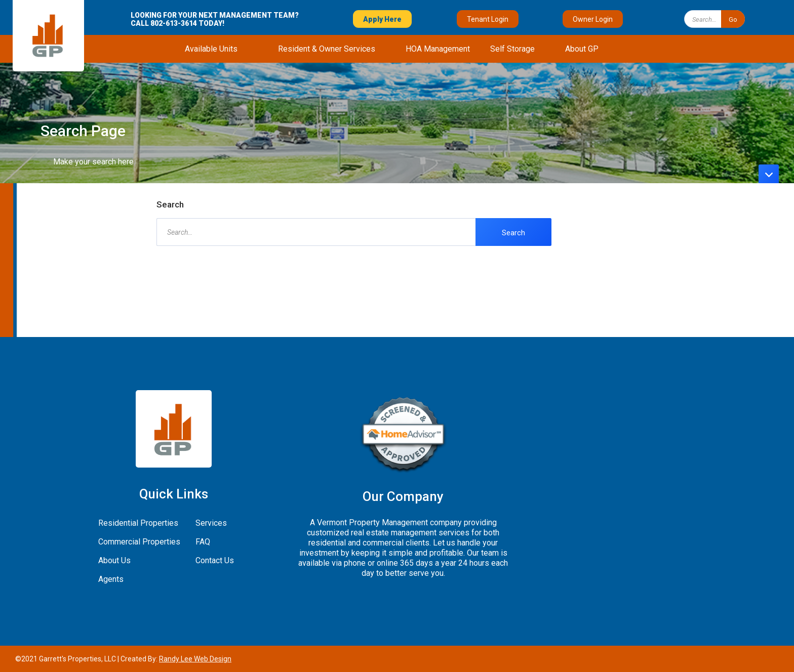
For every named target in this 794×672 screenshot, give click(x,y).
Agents (111, 579)
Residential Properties (138, 523)
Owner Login (593, 19)
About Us (114, 560)
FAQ (203, 542)
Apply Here (382, 19)
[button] (211, 49)
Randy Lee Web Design (195, 659)
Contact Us (215, 560)
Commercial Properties (139, 542)
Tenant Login (488, 19)
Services (211, 523)
